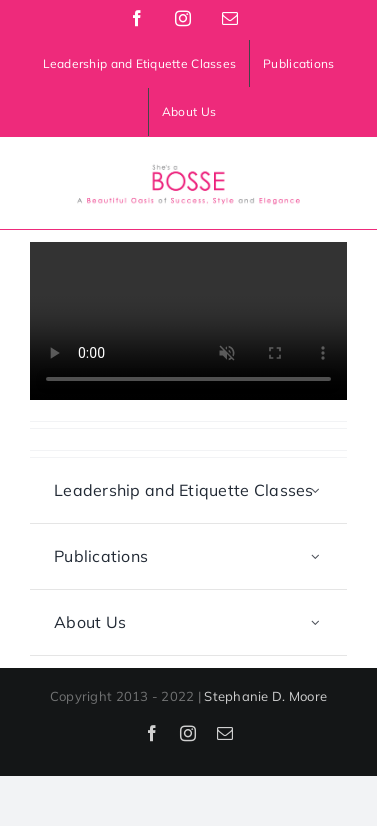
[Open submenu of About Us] (316, 622)
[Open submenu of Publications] (316, 556)
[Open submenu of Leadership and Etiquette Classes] (316, 490)
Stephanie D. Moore (265, 696)
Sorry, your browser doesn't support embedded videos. (188, 321)
